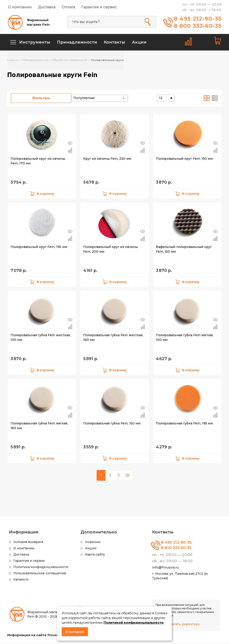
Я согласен (75, 632)
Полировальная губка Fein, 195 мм (184, 424)
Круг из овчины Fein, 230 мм (107, 159)
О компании (20, 7)
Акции (91, 549)
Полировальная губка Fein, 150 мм (112, 424)
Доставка (47, 7)
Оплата (68, 7)
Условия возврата (28, 543)
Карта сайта (95, 555)
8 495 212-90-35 (198, 19)
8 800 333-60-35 (198, 26)
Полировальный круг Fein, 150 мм (184, 159)
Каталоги (21, 580)
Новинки (93, 543)
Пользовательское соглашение (40, 574)
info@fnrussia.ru (165, 568)
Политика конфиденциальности (41, 568)
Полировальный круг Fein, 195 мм (39, 248)
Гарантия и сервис (99, 7)
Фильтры (41, 99)
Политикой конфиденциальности (134, 623)
